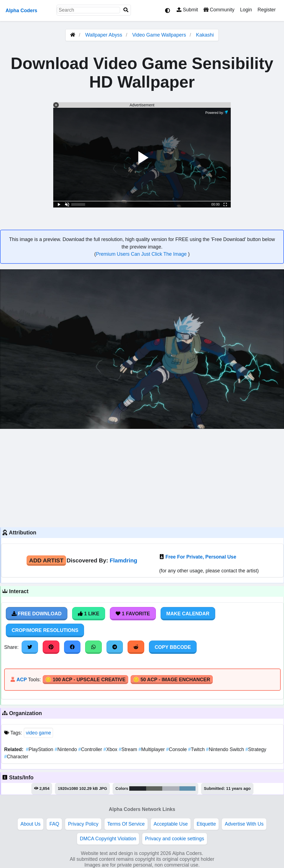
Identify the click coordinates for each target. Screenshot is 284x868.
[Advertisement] (142, 477)
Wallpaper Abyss (104, 35)
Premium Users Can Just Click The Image (142, 254)
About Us (31, 824)
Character (16, 757)
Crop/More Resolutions (45, 630)
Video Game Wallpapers (160, 35)
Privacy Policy (83, 824)
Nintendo (66, 749)
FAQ (54, 824)
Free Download (37, 614)
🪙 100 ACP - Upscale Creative (85, 680)
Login (246, 10)
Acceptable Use (171, 824)
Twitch (197, 749)
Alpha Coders (21, 11)
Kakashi (205, 35)
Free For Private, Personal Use (201, 557)
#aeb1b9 (171, 788)
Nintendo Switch (226, 749)
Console (177, 749)
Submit (187, 10)
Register (267, 10)
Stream (129, 749)
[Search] (126, 10)
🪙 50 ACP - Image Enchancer (172, 680)
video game (38, 733)
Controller (91, 749)
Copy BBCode (173, 647)
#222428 (138, 788)
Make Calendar (188, 614)
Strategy (256, 749)
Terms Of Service (126, 824)
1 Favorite (133, 614)
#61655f (154, 788)
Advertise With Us (244, 824)
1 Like (89, 614)
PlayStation (40, 749)
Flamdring (123, 560)
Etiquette (206, 824)
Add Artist (46, 560)
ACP (21, 680)
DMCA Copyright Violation (108, 839)
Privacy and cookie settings (175, 839)
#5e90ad (187, 788)
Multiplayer (152, 749)
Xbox (111, 749)
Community (219, 10)
